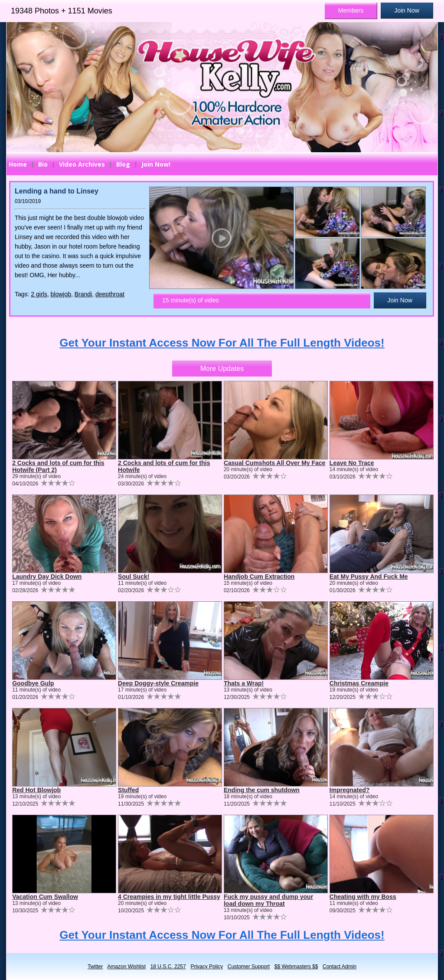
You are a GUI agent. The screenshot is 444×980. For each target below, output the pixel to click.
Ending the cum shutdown (262, 790)
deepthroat (110, 294)
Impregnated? (350, 790)
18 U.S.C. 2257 (168, 967)
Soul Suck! (134, 577)
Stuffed (128, 790)
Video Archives (82, 164)
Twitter (95, 967)
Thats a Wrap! (244, 683)
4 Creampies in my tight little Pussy (169, 897)
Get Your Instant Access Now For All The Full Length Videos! (222, 343)
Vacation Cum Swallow (45, 897)
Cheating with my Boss (363, 897)
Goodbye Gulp (33, 683)
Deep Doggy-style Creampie (158, 683)
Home (18, 164)
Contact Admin (340, 967)
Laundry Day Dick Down (47, 577)
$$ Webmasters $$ (296, 967)
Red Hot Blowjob (36, 790)
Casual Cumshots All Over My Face (274, 463)
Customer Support (249, 967)
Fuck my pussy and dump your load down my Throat (268, 900)
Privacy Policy (207, 967)
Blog (123, 164)
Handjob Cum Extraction (259, 577)
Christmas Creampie (359, 683)
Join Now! (156, 164)
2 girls (39, 294)
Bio (43, 164)
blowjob (61, 294)
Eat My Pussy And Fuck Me (369, 577)
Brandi (83, 294)
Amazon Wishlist (126, 967)
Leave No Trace (352, 463)
